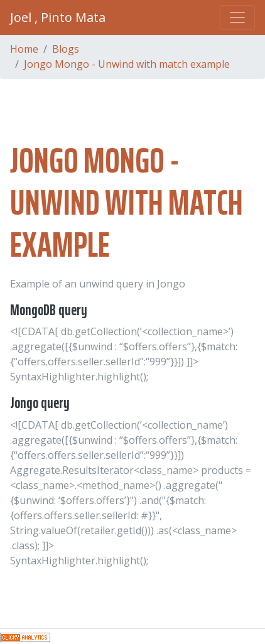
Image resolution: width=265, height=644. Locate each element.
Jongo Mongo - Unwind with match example (127, 64)
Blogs (66, 49)
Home (24, 49)
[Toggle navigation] (237, 18)
